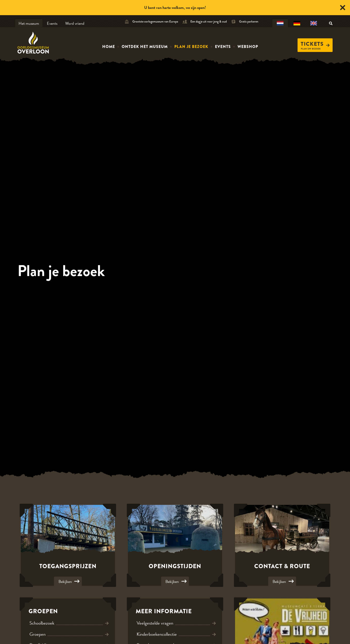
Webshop (248, 47)
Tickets (315, 44)
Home (109, 47)
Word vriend (75, 23)
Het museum (29, 23)
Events (52, 23)
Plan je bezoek (191, 47)
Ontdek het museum (145, 47)
